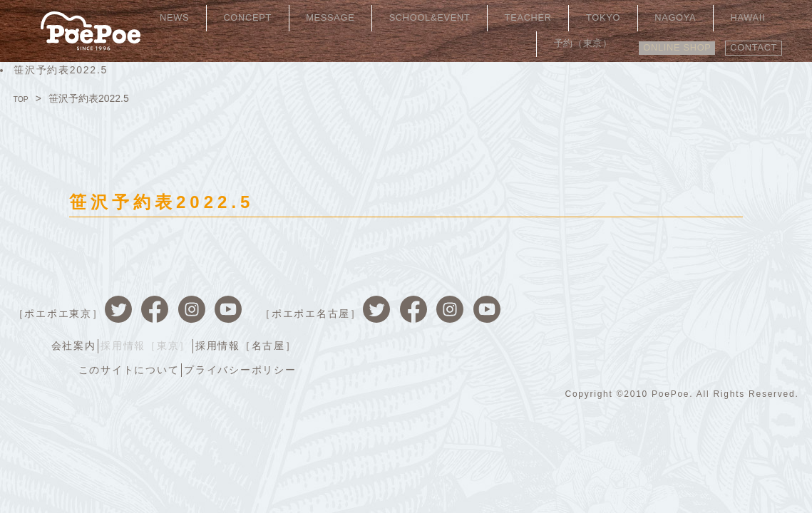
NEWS (205, 18)
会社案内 (559, 301)
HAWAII (678, 18)
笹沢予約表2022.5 (61, 70)
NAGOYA (621, 18)
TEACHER (506, 18)
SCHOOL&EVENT (418, 18)
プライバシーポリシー (738, 322)
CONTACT (748, 41)
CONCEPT (262, 18)
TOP (24, 98)
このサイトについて (620, 322)
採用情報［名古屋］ (744, 301)
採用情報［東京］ (637, 301)
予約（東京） (743, 18)
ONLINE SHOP (658, 41)
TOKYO (565, 18)
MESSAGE (331, 18)
